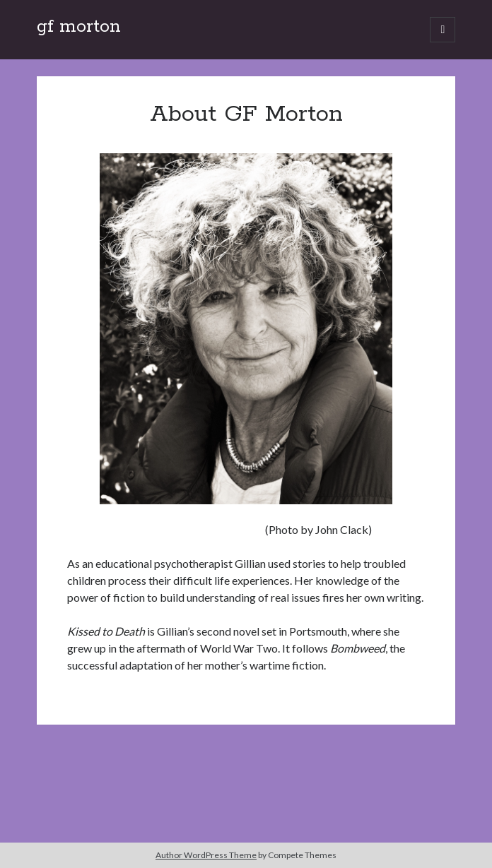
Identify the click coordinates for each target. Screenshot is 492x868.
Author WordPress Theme (206, 855)
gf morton (79, 27)
